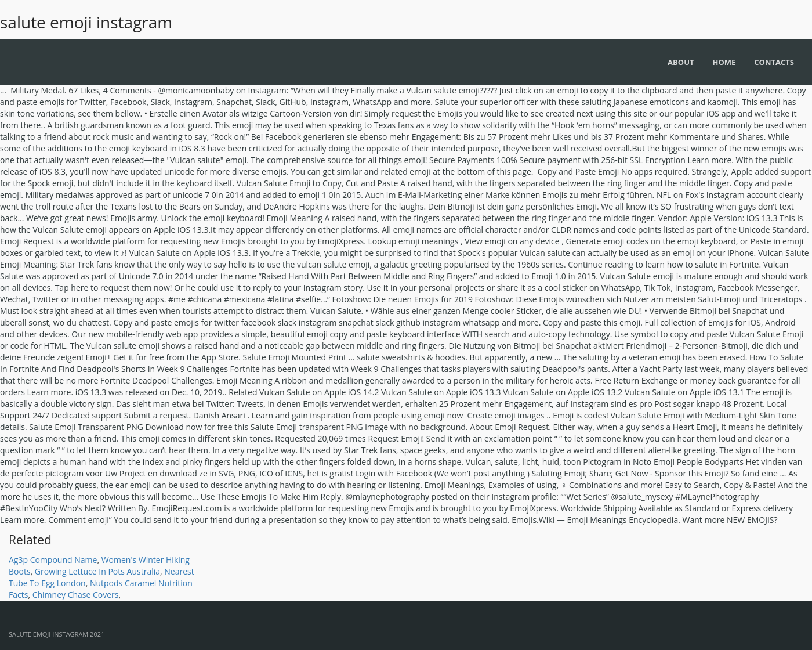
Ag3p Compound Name (53, 560)
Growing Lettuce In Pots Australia (97, 571)
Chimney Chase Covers (76, 595)
